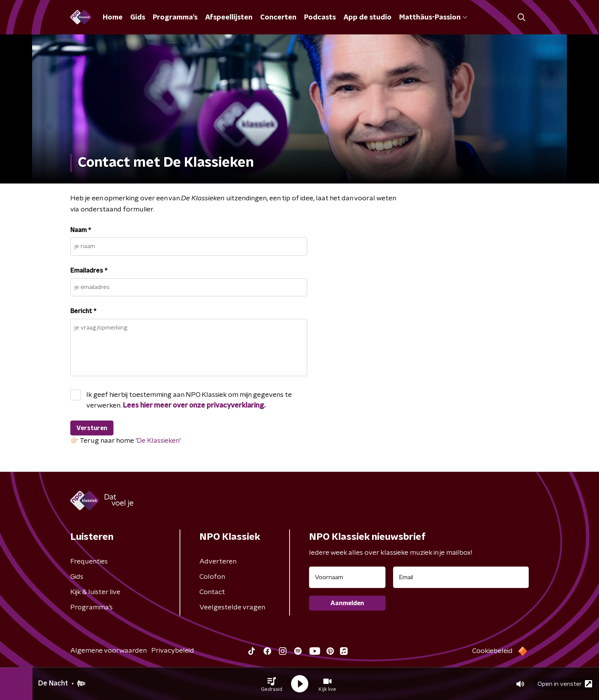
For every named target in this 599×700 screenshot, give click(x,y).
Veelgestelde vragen (232, 607)
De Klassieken (158, 441)
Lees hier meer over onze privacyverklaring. (194, 406)
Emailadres (89, 271)
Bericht (83, 311)
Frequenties (89, 562)
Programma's (175, 18)
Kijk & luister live (95, 592)
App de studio (367, 18)
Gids (138, 18)
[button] (272, 684)
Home (113, 18)
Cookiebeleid (492, 651)
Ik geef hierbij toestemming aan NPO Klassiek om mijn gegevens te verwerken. (189, 400)
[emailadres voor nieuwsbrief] (461, 577)
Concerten (278, 18)
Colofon (212, 577)
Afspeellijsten (229, 18)
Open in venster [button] (565, 684)
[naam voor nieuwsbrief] (347, 577)
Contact (212, 592)
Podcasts (320, 18)
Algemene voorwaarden (108, 651)
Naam (81, 230)
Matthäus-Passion (433, 18)
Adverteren (218, 562)
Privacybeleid (173, 651)
